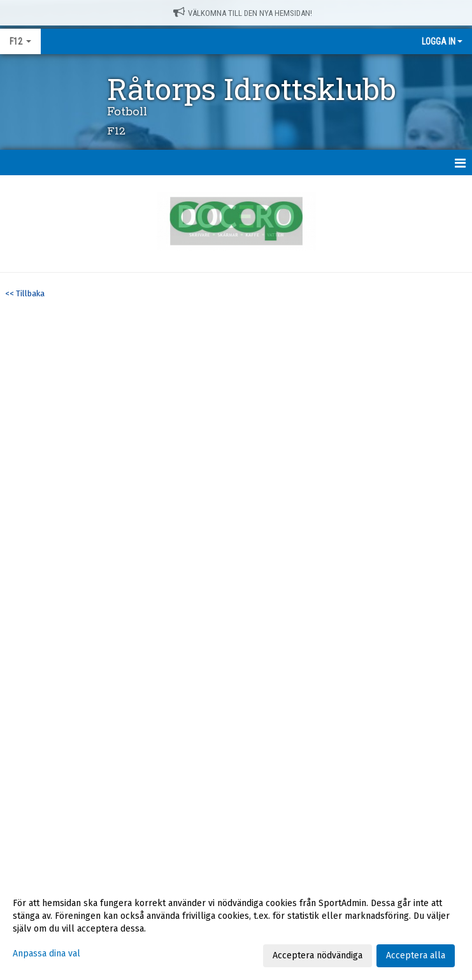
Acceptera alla (416, 955)
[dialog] (236, 929)
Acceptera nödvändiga (318, 955)
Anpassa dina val (46, 954)
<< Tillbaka (25, 293)
